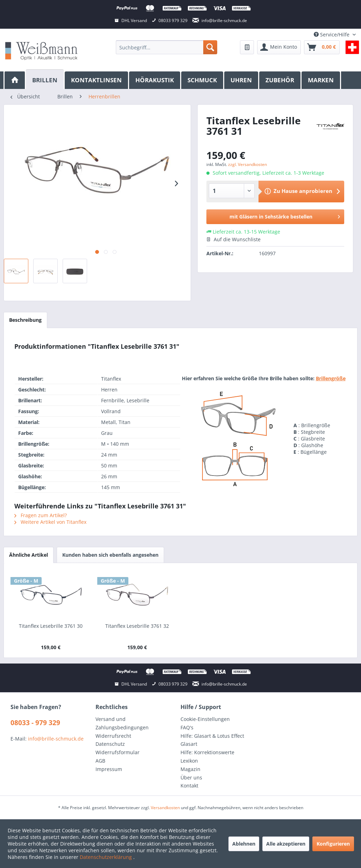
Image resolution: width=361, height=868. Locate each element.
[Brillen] (45, 79)
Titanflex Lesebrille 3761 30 (51, 626)
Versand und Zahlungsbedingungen (122, 723)
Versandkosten (165, 808)
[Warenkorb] (322, 47)
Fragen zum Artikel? (41, 515)
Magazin (190, 769)
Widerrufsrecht (113, 736)
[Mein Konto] (279, 47)
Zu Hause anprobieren (303, 191)
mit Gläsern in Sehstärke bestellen (285, 216)
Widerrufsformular (118, 752)
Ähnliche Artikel (29, 555)
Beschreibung (25, 320)
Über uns (191, 777)
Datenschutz (110, 744)
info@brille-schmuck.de (56, 739)
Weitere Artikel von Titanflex (50, 522)
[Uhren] (242, 80)
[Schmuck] (203, 80)
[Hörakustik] (155, 80)
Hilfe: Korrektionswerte (207, 752)
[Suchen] (210, 47)
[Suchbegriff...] (166, 47)
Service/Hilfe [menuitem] (332, 34)
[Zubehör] (280, 80)
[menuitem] (166, 47)
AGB (100, 761)
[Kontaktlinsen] (97, 80)
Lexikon (189, 761)
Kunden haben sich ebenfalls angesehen (110, 555)
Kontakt (189, 786)
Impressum (109, 769)
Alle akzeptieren (286, 844)
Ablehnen (244, 844)
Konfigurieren (333, 844)
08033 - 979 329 (35, 723)
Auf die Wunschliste (233, 239)
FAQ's (187, 727)
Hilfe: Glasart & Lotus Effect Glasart (212, 740)
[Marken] (321, 80)
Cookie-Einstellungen (205, 719)
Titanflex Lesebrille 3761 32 (137, 626)
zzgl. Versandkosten (247, 164)
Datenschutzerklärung (107, 857)
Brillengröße (331, 378)
